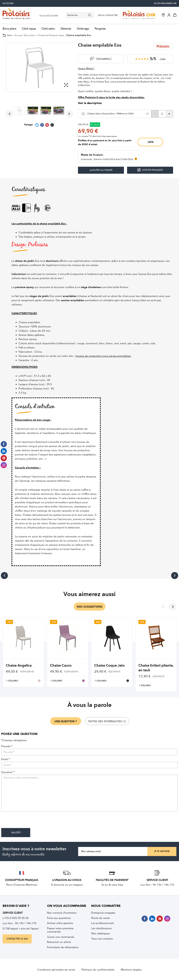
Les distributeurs (101, 928)
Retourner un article (59, 942)
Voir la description (90, 103)
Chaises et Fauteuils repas (51, 35)
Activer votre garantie (60, 923)
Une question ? (104, 58)
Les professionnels (103, 923)
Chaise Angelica (19, 665)
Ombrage (83, 29)
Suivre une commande (61, 937)
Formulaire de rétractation (63, 947)
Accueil (18, 35)
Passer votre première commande (60, 930)
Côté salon (48, 29)
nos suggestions (90, 607)
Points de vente (101, 918)
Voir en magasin (150, 170)
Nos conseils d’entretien (62, 913)
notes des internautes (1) (107, 721)
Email (6, 759)
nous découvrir (49, 16)
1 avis (162, 59)
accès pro (8, 3)
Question (8, 772)
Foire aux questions (59, 918)
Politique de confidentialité (98, 970)
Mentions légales (131, 970)
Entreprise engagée (103, 913)
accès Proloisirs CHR (165, 3)
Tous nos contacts (102, 939)
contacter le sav (17, 939)
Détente (66, 29)
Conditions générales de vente (56, 970)
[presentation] (28, 821)
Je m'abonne (162, 851)
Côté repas (29, 29)
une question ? (66, 721)
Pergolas (100, 29)
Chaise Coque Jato (109, 665)
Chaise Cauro (61, 665)
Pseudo (7, 746)
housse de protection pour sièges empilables (103, 356)
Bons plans (9, 29)
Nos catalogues (101, 933)
